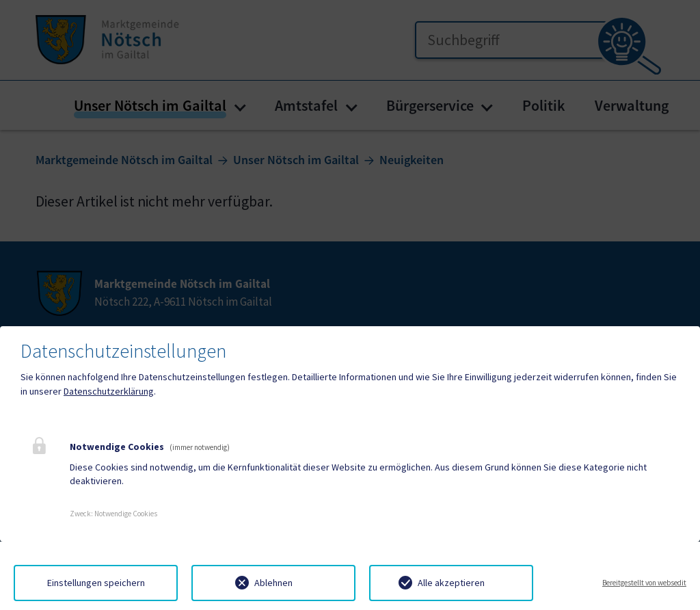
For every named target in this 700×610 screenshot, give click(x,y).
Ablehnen (273, 583)
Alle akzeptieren (451, 583)
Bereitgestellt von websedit (644, 583)
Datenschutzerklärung (109, 391)
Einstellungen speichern (96, 583)
